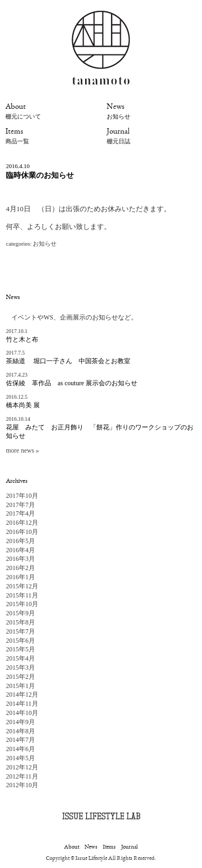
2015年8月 (20, 622)
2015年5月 (20, 649)
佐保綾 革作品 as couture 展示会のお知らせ (72, 383)
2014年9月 (20, 722)
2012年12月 (22, 767)
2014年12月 (22, 695)
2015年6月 (20, 641)
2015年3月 (20, 668)
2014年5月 (20, 758)
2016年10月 (22, 532)
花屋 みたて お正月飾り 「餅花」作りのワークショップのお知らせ (100, 432)
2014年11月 (22, 704)
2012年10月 (22, 785)
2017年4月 (20, 513)
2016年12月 (22, 523)
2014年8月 (20, 731)
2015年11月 (22, 595)
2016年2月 (20, 568)
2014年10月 (22, 713)
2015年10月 (22, 604)
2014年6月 (20, 749)
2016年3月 (20, 559)
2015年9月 (20, 613)
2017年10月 (22, 496)
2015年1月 (20, 686)
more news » (22, 450)
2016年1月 (20, 577)
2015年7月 (20, 631)
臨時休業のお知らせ (40, 175)
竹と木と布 (22, 339)
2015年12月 (22, 586)
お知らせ (45, 244)
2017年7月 (20, 505)
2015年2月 (20, 677)
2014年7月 (20, 740)
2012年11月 (22, 776)
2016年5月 (20, 541)
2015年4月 (20, 658)
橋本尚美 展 (23, 405)
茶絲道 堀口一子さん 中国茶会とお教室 (68, 361)
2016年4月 (20, 550)
